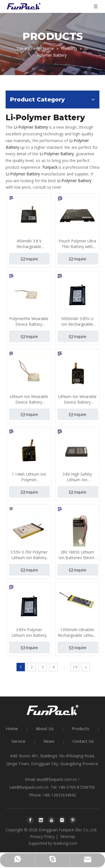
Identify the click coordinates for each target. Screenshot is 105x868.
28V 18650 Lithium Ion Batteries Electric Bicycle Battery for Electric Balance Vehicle (77, 555)
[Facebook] (30, 820)
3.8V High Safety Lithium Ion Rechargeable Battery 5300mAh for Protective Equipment (77, 477)
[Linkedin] (41, 820)
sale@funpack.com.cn (29, 787)
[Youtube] (52, 820)
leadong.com (65, 843)
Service (18, 741)
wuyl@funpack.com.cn (57, 779)
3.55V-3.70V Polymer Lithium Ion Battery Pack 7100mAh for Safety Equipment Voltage (29, 555)
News (49, 741)
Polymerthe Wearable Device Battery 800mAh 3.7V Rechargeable (29, 321)
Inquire (30, 259)
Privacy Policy (42, 836)
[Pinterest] (73, 820)
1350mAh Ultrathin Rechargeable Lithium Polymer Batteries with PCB (77, 633)
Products (81, 728)
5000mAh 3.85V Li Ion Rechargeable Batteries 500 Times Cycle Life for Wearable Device (77, 321)
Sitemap (68, 836)
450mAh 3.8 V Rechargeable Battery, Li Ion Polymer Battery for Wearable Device (29, 244)
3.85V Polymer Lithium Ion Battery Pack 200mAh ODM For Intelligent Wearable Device (29, 633)
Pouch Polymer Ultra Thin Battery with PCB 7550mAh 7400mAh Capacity (77, 244)
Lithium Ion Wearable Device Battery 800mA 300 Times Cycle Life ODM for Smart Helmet (29, 399)
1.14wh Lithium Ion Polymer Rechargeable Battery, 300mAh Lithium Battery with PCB (29, 477)
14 (75, 667)
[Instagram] (62, 820)
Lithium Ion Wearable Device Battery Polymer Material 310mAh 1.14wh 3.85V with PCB (77, 399)
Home (12, 728)
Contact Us (83, 741)
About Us (45, 728)
